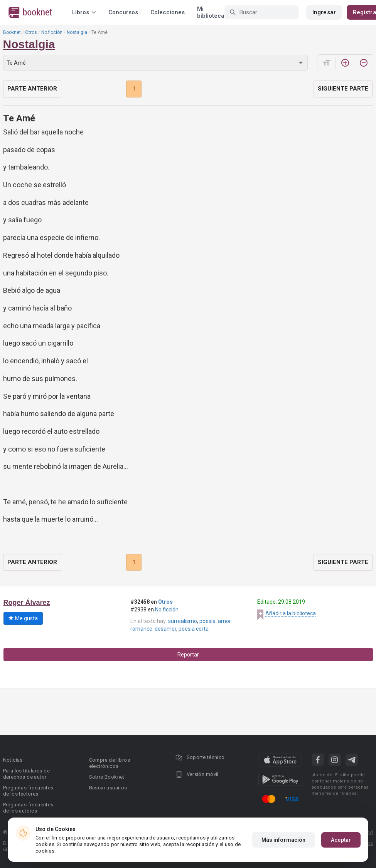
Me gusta (23, 618)
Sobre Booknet (107, 777)
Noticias (13, 760)
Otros (31, 32)
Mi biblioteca (211, 12)
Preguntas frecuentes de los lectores (28, 791)
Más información (284, 840)
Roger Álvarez (27, 603)
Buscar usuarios (108, 788)
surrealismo (183, 621)
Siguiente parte (343, 89)
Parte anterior (32, 89)
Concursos (123, 12)
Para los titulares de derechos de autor (26, 774)
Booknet (12, 32)
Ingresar (324, 12)
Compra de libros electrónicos (110, 763)
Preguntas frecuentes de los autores (28, 808)
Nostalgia (77, 32)
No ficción (52, 32)
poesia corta (194, 629)
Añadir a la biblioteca (291, 613)
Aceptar (341, 840)
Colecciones (168, 12)
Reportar (188, 655)
